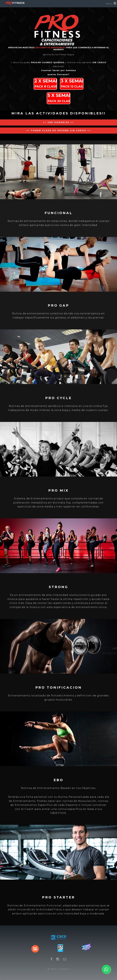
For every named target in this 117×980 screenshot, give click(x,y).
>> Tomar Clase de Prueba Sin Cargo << (58, 130)
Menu (109, 4)
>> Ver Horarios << (58, 122)
